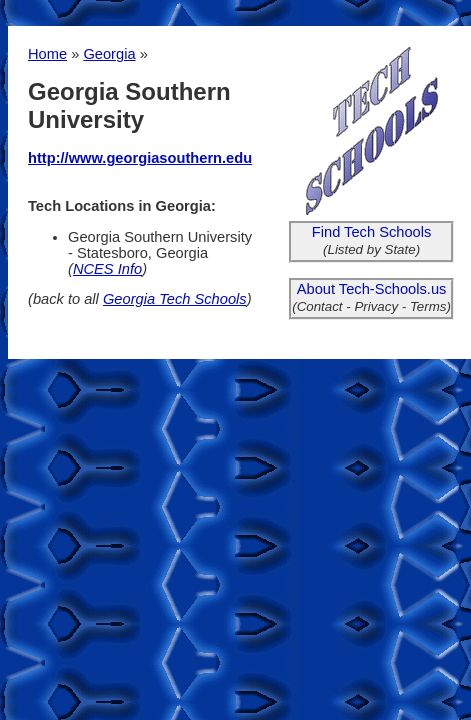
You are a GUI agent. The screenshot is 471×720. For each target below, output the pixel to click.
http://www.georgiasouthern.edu (140, 158)
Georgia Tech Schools (175, 299)
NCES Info (107, 269)
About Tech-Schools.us (372, 289)
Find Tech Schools (372, 232)
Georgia (109, 54)
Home (47, 54)
